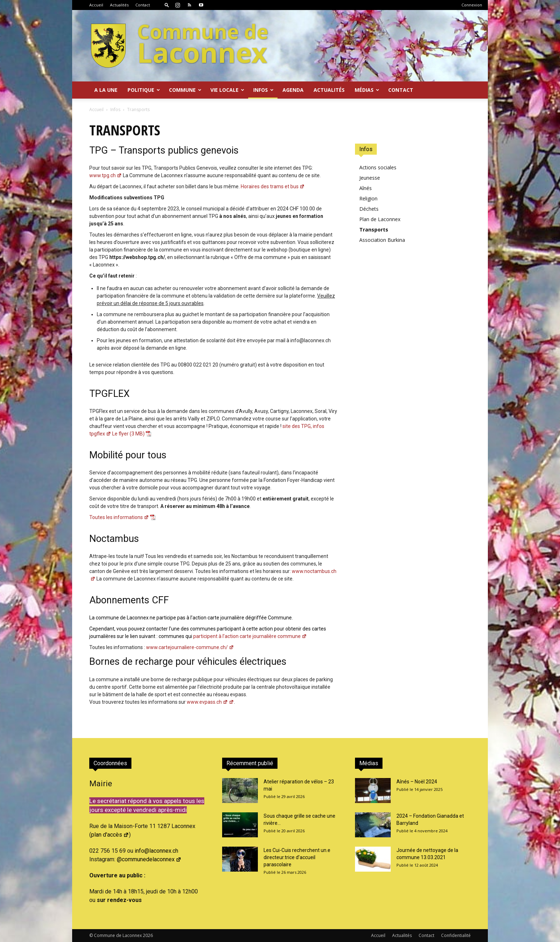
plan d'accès (110, 835)
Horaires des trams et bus (273, 186)
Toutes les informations (119, 517)
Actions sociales (378, 167)
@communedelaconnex (149, 859)
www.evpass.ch (210, 702)
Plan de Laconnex (380, 219)
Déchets (369, 209)
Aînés (366, 188)
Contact (143, 5)
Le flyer (120, 434)
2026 (148, 935)
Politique (144, 90)
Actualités (119, 5)
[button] (167, 5)
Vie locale (227, 90)
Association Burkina (382, 240)
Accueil (96, 5)
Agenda (293, 90)
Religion (368, 198)
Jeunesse (370, 178)
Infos (263, 90)
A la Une (106, 90)
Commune (185, 90)
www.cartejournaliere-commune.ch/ (190, 647)
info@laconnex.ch (156, 851)
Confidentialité (456, 935)
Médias (367, 90)
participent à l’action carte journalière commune (233, 636)
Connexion (472, 5)
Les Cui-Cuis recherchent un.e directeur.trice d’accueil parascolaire (297, 857)
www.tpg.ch (106, 175)
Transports (374, 230)
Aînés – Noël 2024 (417, 782)
